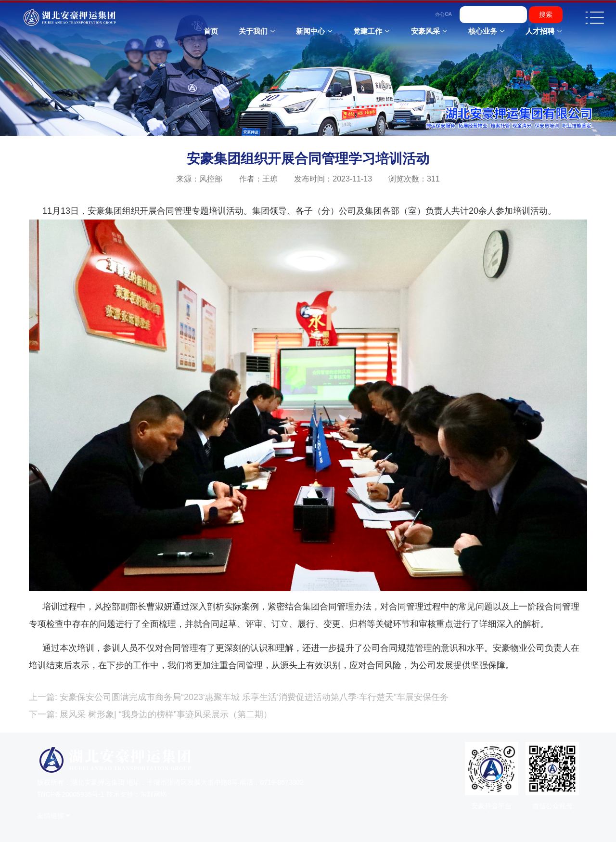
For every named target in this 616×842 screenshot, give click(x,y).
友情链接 (51, 816)
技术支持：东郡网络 (137, 794)
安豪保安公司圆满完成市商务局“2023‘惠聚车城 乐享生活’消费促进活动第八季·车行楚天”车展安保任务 (253, 697)
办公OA (443, 14)
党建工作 (368, 31)
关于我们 (253, 31)
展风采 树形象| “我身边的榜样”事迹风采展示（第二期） (165, 714)
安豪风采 (425, 31)
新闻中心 (310, 31)
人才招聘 (540, 31)
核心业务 (483, 31)
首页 (211, 31)
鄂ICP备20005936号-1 (71, 794)
